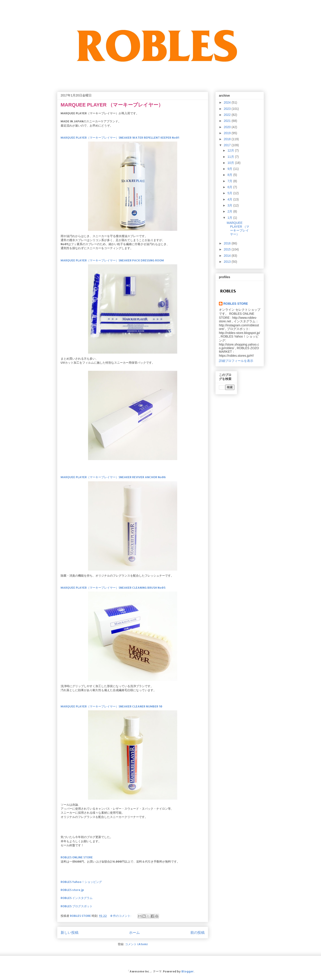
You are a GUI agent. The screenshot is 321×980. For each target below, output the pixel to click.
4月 (230, 199)
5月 (230, 193)
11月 (231, 157)
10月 (231, 163)
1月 (230, 218)
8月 (230, 175)
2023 (228, 109)
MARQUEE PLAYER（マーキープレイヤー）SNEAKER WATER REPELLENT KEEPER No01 (120, 138)
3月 (230, 205)
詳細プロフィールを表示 (236, 361)
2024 (228, 102)
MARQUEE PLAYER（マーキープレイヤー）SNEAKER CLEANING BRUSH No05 (113, 588)
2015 (228, 249)
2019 (228, 133)
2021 (228, 121)
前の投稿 (198, 932)
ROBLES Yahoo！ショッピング (81, 882)
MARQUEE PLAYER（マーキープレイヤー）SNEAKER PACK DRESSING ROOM (112, 260)
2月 (230, 211)
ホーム (134, 932)
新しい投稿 (70, 932)
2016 (228, 243)
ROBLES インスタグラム (77, 898)
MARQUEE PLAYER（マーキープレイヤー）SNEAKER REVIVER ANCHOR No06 (113, 477)
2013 (228, 262)
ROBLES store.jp (72, 890)
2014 (228, 256)
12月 (231, 150)
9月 (230, 169)
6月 (230, 187)
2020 (228, 127)
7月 (230, 181)
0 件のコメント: (121, 916)
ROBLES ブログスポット (77, 906)
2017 (228, 145)
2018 (228, 139)
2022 (228, 115)
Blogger (188, 971)
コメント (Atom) (136, 944)
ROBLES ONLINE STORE (77, 857)
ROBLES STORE (236, 304)
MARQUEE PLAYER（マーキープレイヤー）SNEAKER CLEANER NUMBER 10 (111, 706)
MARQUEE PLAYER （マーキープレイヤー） (112, 105)
